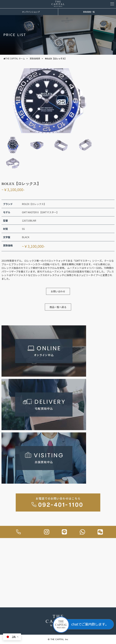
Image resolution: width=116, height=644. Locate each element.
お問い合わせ (58, 291)
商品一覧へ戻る (58, 307)
